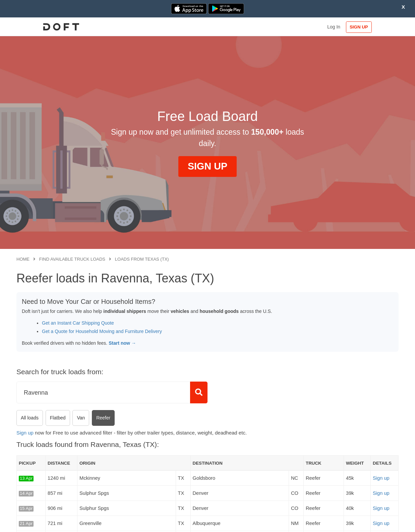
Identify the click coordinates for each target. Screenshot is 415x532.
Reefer (103, 418)
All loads (30, 418)
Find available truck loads (72, 259)
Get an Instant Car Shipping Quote (78, 323)
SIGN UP (377, 27)
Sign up (25, 433)
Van (81, 418)
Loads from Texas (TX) (142, 259)
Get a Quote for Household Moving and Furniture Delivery (102, 331)
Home (23, 259)
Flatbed (58, 418)
